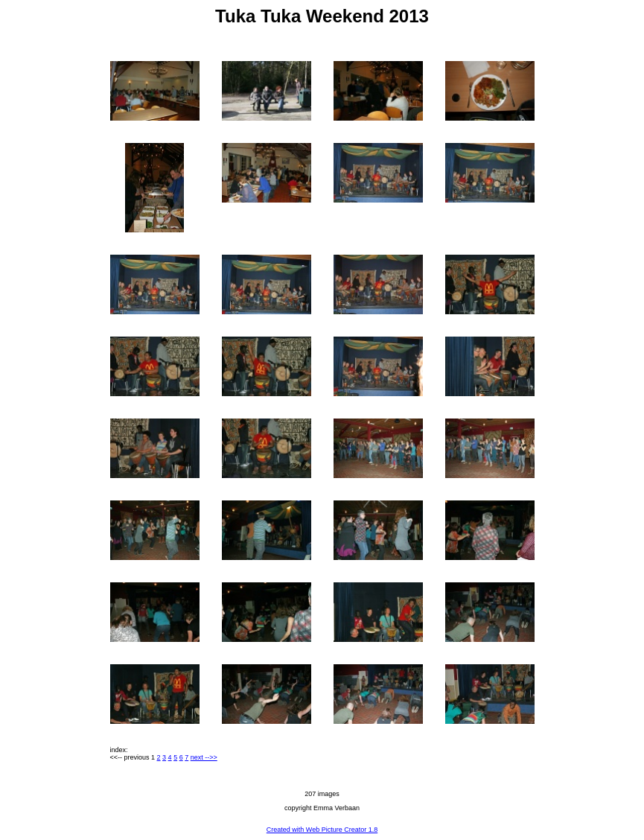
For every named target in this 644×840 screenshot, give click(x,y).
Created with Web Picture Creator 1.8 (322, 830)
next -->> (204, 757)
